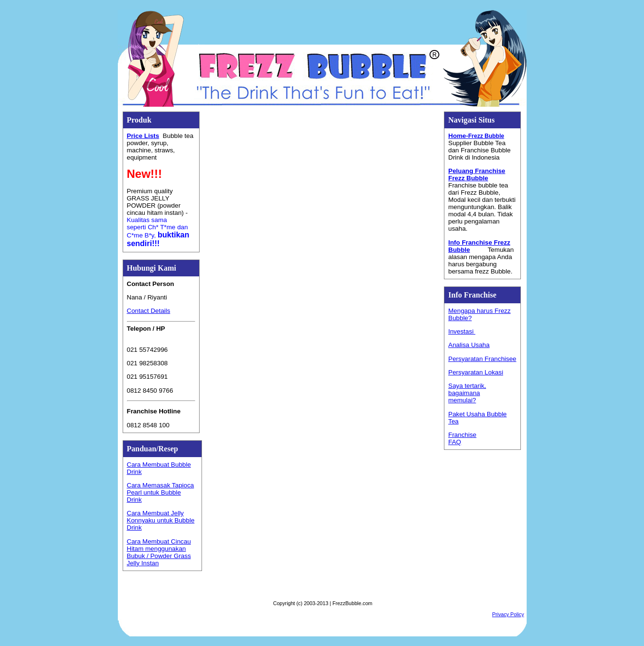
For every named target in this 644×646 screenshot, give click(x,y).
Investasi (462, 331)
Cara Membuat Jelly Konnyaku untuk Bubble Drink (161, 520)
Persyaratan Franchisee (482, 359)
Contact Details (149, 311)
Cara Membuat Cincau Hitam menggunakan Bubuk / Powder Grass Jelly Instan (159, 552)
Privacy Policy (508, 614)
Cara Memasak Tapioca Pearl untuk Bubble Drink (161, 492)
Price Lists (143, 136)
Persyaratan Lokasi (476, 372)
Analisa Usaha (469, 345)
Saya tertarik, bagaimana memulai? (467, 393)
